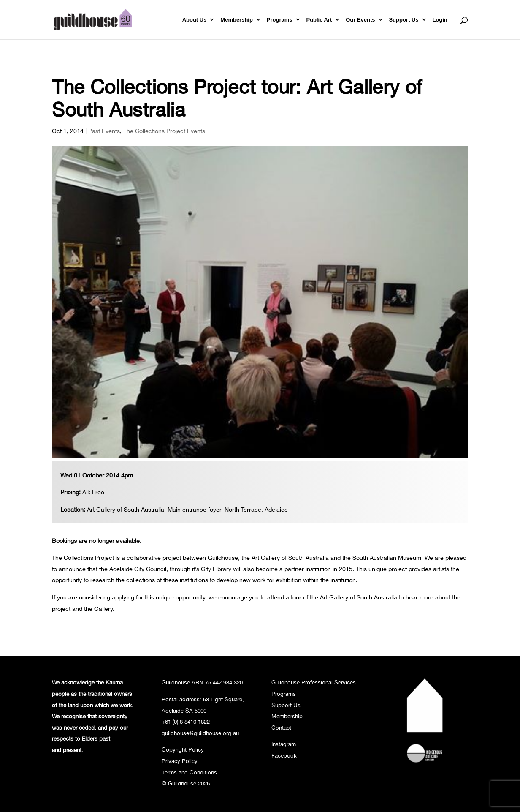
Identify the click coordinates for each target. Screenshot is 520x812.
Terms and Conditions (189, 772)
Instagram (284, 744)
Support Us (404, 20)
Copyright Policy (183, 749)
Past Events (104, 131)
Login (440, 20)
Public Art (319, 20)
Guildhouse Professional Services (314, 682)
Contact (281, 728)
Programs (280, 20)
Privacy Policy (180, 761)
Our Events (360, 20)
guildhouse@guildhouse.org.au (200, 733)
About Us (195, 20)
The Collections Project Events (164, 131)
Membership (237, 20)
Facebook (284, 755)
